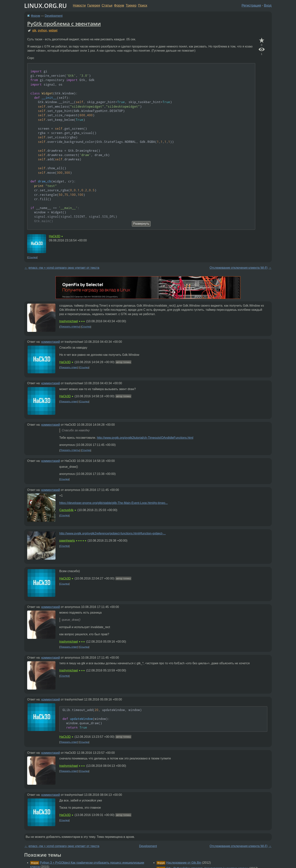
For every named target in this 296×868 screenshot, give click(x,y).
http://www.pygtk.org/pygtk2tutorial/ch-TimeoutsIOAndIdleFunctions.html (145, 438)
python (42, 30)
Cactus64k (66, 510)
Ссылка (32, 257)
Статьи (107, 5)
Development (54, 16)
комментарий (51, 342)
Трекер (131, 5)
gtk (34, 30)
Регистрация (251, 5)
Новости (79, 5)
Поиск (143, 5)
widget (53, 30)
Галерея (94, 5)
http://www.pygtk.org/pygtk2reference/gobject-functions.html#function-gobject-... (113, 533)
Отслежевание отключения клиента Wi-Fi (239, 268)
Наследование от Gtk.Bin (184, 863)
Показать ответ (69, 367)
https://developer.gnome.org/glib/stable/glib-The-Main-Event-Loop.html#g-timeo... (114, 503)
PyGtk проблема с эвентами (64, 24)
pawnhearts (67, 541)
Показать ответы (70, 327)
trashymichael (69, 321)
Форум (119, 5)
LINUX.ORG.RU (45, 6)
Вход (268, 5)
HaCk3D (55, 236)
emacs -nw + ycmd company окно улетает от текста (64, 268)
